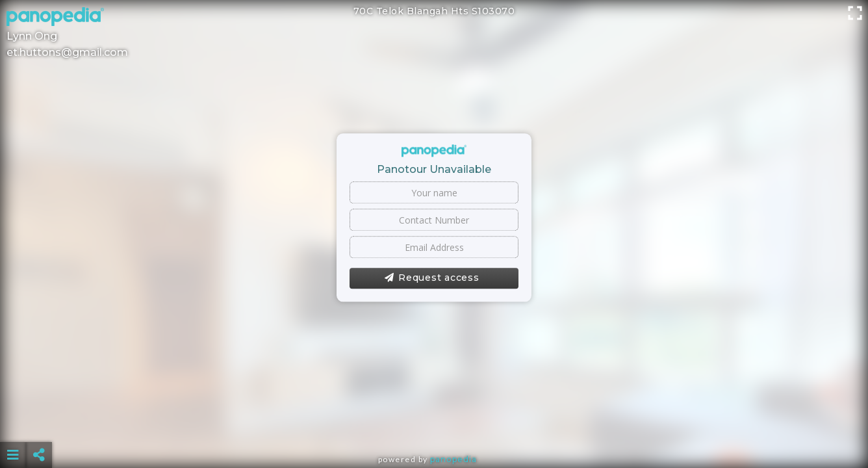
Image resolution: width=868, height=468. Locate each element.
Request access (432, 278)
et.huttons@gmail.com (67, 52)
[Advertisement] (434, 422)
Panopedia (453, 459)
